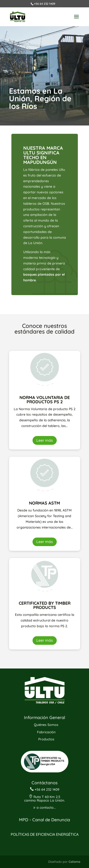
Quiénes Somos (46, 725)
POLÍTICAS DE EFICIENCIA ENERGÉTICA (45, 834)
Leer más (45, 440)
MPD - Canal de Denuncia (44, 820)
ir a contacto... (45, 808)
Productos (46, 739)
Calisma (74, 862)
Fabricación (46, 732)
